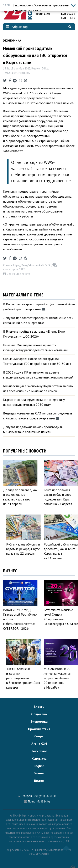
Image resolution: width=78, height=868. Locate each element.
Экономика (12, 41)
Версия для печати (17, 274)
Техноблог (39, 751)
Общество (39, 714)
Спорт (39, 736)
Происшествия (39, 729)
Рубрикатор (17, 27)
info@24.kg (43, 802)
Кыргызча (39, 758)
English (39, 766)
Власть (39, 707)
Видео (39, 781)
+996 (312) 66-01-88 (44, 796)
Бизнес (39, 773)
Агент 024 (39, 744)
